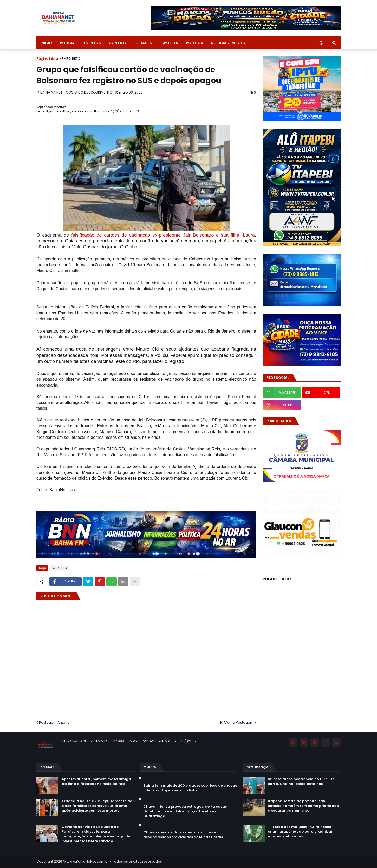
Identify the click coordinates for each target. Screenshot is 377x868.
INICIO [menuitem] (46, 43)
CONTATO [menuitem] (118, 43)
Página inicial (48, 59)
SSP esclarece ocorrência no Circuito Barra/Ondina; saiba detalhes (301, 781)
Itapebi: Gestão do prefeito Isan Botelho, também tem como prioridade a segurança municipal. (303, 806)
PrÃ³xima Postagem (237, 722)
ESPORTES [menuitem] (169, 43)
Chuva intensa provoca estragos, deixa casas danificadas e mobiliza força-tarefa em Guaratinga (185, 811)
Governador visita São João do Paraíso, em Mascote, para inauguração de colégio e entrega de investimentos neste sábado (96, 834)
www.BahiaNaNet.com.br (88, 861)
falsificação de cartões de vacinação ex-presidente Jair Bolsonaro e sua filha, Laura (162, 235)
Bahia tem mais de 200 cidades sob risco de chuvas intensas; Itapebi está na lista (190, 788)
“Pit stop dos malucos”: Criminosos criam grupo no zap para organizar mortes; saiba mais (300, 832)
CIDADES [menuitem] (144, 43)
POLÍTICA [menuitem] (194, 43)
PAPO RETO (71, 59)
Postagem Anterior (55, 722)
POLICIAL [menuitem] (68, 43)
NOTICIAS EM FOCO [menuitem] (229, 43)
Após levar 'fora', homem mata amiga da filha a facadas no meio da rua (96, 781)
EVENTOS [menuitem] (93, 43)
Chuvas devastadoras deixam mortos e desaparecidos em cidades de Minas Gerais (183, 835)
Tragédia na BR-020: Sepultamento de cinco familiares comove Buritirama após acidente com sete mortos (97, 806)
